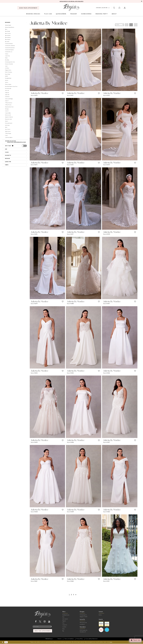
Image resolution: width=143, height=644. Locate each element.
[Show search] (114, 8)
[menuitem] (28, 8)
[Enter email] (43, 627)
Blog (63, 631)
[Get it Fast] (13, 146)
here (111, 642)
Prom (63, 617)
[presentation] (24, 146)
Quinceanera (65, 619)
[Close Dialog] (3, 642)
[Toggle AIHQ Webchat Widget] (135, 640)
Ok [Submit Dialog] (7, 642)
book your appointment (43, 631)
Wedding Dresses (66, 615)
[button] (119, 8)
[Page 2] (71, 595)
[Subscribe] (51, 627)
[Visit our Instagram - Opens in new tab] (45, 622)
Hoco (63, 623)
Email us (100, 615)
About (64, 629)
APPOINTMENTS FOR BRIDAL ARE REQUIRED (72, 2)
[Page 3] (74, 595)
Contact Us (65, 625)
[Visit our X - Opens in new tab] (40, 622)
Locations (64, 627)
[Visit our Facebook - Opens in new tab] (36, 622)
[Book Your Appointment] (28, 8)
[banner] (71, 8)
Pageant (64, 621)
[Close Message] (141, 1)
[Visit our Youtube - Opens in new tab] (49, 622)
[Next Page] (76, 595)
